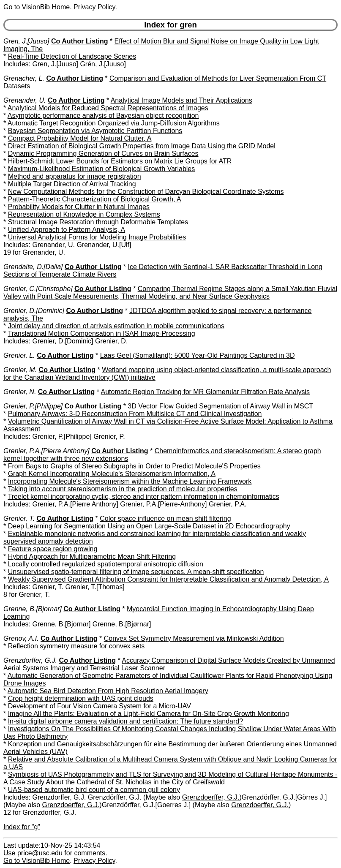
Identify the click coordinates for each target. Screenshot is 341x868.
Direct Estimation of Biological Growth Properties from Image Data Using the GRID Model (142, 146)
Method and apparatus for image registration (75, 176)
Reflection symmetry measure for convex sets (76, 646)
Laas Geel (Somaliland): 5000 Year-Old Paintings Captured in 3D (198, 355)
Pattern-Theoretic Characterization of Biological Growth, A (95, 199)
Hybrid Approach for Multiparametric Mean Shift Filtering (92, 556)
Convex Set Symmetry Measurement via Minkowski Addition (194, 638)
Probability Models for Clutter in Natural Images (79, 207)
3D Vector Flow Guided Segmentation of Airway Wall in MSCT (220, 406)
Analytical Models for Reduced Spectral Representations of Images (108, 108)
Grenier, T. (19, 518)
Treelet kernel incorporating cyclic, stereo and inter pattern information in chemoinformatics (143, 497)
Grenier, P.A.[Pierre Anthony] (46, 451)
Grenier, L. (19, 355)
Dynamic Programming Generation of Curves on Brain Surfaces (103, 154)
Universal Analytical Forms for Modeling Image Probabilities (97, 237)
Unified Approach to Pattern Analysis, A (67, 230)
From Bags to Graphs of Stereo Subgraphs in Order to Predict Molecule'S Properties (134, 466)
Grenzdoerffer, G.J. (211, 797)
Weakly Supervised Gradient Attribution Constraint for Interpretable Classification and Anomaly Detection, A (168, 579)
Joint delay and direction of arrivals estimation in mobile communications (116, 326)
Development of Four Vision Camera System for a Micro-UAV (100, 706)
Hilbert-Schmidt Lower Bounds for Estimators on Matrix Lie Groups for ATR (120, 161)
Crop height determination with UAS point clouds (81, 698)
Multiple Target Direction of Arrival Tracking (72, 184)
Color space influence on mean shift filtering (165, 518)
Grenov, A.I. (21, 638)
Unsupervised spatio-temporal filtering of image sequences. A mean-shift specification (136, 572)
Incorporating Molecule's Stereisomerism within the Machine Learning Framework (130, 481)
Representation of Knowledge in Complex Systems (84, 214)
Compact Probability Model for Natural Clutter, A (80, 138)
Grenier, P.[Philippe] (33, 406)
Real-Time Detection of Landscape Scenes (72, 56)
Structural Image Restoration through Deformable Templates (98, 222)
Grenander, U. (25, 100)
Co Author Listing (80, 41)
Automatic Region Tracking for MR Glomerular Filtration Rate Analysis (205, 392)
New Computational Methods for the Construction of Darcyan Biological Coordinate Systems (146, 192)
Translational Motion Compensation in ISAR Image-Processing (101, 333)
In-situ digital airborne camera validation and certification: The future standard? (125, 721)
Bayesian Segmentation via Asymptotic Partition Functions (95, 131)
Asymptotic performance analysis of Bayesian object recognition (103, 116)
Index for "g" (22, 827)
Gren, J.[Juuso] (26, 41)
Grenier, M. (20, 370)
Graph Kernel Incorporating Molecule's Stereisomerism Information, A (112, 474)
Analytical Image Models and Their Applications (181, 100)
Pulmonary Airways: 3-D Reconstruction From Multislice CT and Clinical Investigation (135, 414)
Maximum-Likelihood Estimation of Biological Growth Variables (102, 169)
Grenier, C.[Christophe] (38, 289)
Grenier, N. (20, 392)
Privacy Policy (94, 7)
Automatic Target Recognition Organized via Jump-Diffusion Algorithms (114, 123)
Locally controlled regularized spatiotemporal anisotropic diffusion (106, 564)
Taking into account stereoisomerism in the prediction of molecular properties (122, 489)
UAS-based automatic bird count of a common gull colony (94, 790)
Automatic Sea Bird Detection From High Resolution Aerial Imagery (108, 691)
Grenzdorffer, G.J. (30, 660)
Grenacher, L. (24, 78)
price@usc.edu (40, 853)
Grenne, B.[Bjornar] (33, 609)
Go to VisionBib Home (37, 7)
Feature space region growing (53, 549)
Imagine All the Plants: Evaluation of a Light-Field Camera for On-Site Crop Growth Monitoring (149, 714)
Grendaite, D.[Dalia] (33, 267)
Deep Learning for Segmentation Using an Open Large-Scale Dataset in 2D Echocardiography (149, 526)
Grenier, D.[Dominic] (34, 311)
